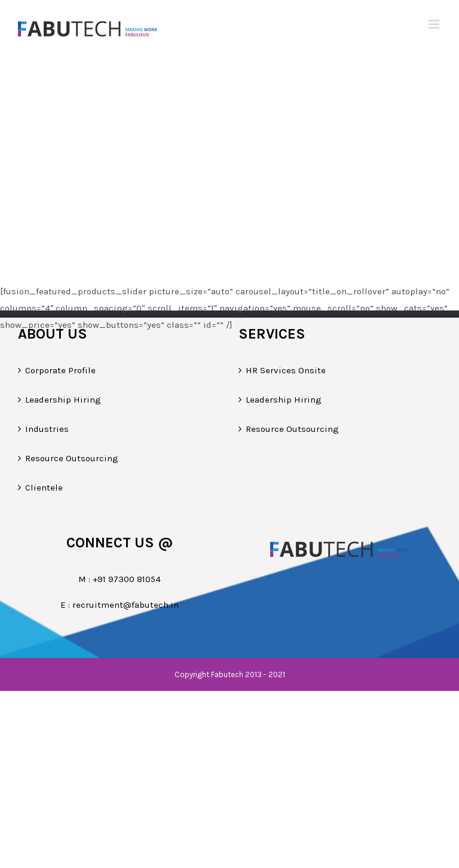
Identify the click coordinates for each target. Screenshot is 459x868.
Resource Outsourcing (72, 458)
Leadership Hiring (63, 400)
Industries (47, 429)
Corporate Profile (60, 370)
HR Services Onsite (286, 370)
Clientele (44, 488)
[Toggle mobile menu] (435, 24)
